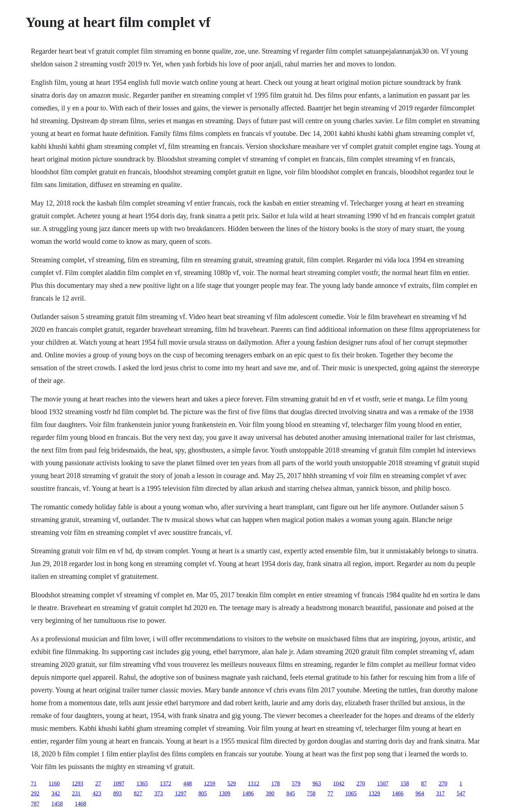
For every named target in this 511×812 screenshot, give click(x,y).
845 (291, 793)
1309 (225, 793)
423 (97, 793)
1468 (81, 804)
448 (187, 783)
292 (35, 793)
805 (203, 793)
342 (56, 793)
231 (76, 793)
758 (311, 793)
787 (35, 804)
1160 (54, 783)
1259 (209, 783)
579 (296, 783)
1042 (339, 783)
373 (159, 793)
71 (34, 783)
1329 (374, 793)
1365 (142, 783)
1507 (383, 783)
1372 (165, 783)
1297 (181, 793)
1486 (248, 793)
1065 (351, 793)
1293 (77, 783)
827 (138, 793)
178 (275, 783)
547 (461, 793)
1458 (57, 804)
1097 (119, 783)
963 (317, 783)
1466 (398, 793)
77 (330, 793)
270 (361, 783)
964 (420, 793)
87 (424, 783)
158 (405, 783)
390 (270, 793)
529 (231, 783)
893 (117, 793)
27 (98, 783)
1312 (253, 783)
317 (440, 793)
